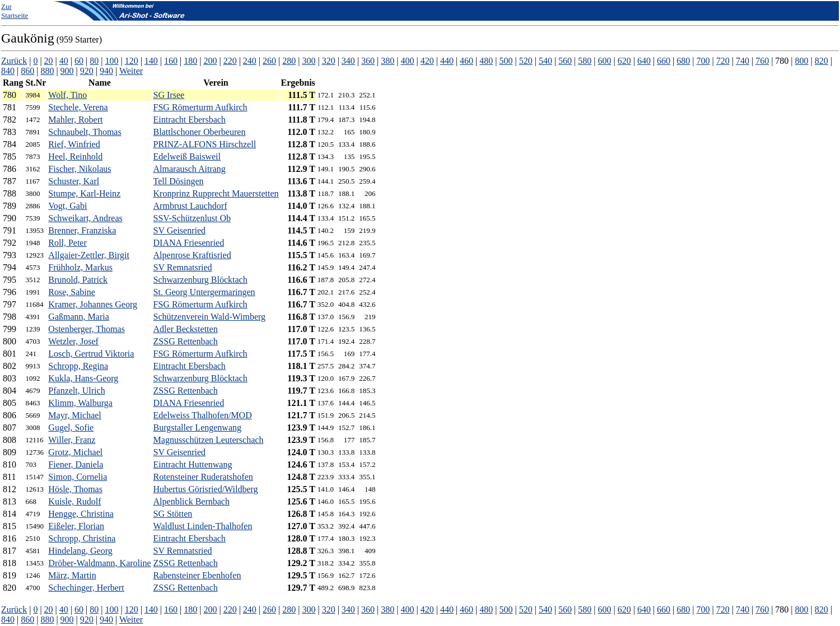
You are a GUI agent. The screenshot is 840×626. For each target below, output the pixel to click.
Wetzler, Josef (73, 341)
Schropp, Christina (82, 538)
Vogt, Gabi (67, 206)
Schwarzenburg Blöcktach (200, 280)
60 (79, 61)
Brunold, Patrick (78, 280)
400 (407, 61)
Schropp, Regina (78, 366)
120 (132, 61)
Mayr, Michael (74, 415)
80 (94, 61)
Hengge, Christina (81, 514)
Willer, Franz (72, 440)
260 (269, 61)
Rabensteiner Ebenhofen (197, 575)
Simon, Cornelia (78, 477)
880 (47, 71)
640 (644, 61)
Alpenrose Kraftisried (192, 255)
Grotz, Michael (75, 452)
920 (87, 71)
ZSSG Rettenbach (186, 341)
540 (545, 61)
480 (486, 61)
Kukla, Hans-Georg (83, 378)
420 (427, 61)
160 (171, 61)
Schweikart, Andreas (85, 218)
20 (49, 61)
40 (64, 61)
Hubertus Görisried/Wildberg (206, 489)
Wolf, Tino (67, 95)
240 (250, 61)
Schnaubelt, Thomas (85, 132)
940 (106, 71)
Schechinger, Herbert (86, 588)
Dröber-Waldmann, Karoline (99, 563)
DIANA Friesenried (189, 243)
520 (526, 61)
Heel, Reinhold (75, 156)
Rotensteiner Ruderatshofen (203, 477)
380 (388, 61)
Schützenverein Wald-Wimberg (210, 317)
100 (111, 61)
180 (190, 61)
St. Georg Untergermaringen (204, 292)
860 (27, 71)
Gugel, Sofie (71, 428)
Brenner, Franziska (82, 230)
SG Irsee (169, 95)
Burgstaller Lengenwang (197, 428)
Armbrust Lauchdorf (190, 206)
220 (230, 61)
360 (368, 61)
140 (151, 61)
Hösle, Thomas (75, 489)
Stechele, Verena (78, 107)
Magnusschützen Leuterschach (209, 440)
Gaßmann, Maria (78, 317)
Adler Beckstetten (186, 329)
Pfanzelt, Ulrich (76, 391)
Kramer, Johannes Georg (93, 304)
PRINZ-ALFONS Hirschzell (205, 144)
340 (348, 61)
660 (664, 61)
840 (8, 71)
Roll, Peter (67, 243)
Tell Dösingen (179, 181)
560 (565, 61)
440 (447, 61)
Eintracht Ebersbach (190, 120)
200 (210, 61)
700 (703, 61)
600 (605, 61)
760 (762, 61)
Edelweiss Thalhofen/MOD (203, 415)
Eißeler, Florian (76, 526)
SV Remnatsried (183, 267)
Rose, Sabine (72, 292)
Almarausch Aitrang (190, 169)
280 (289, 61)
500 (506, 61)
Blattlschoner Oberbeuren (200, 132)
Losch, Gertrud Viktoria (91, 354)
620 (624, 61)
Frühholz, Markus (80, 267)
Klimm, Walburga (80, 403)
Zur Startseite (15, 11)
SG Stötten (173, 514)
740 (743, 61)
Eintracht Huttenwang (193, 464)
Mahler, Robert (75, 120)
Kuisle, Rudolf (74, 501)
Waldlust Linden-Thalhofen (203, 526)
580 (585, 61)
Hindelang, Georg (80, 551)
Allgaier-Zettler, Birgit (88, 255)
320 (329, 61)
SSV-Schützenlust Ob (192, 218)
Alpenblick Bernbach (192, 501)
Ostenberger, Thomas (87, 329)
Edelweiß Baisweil (187, 156)
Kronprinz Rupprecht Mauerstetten (216, 193)
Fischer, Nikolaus (80, 169)
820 (822, 61)
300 (309, 61)
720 (723, 61)
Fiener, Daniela (76, 464)
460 (466, 61)
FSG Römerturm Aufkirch (200, 107)
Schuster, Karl (74, 181)
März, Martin (72, 575)
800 (802, 61)
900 (67, 71)
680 (683, 61)
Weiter (131, 71)
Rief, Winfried (74, 144)
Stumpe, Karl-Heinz (84, 193)
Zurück (14, 61)
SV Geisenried (179, 230)
